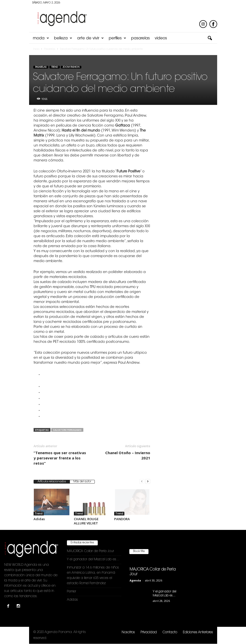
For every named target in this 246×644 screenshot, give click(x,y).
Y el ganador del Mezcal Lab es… (93, 559)
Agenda (135, 580)
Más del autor (82, 482)
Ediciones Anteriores (198, 632)
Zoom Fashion (71, 67)
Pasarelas (140, 38)
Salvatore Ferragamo (67, 430)
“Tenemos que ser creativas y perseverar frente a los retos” (60, 458)
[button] (210, 38)
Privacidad (149, 632)
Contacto (170, 632)
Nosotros (128, 632)
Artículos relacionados (52, 482)
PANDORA (122, 519)
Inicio (36, 49)
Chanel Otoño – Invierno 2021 (128, 455)
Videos (161, 38)
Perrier (72, 592)
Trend (55, 67)
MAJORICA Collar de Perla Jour (90, 551)
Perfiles (117, 38)
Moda (41, 38)
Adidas (39, 519)
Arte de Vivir (90, 38)
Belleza (63, 38)
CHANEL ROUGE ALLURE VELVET (86, 521)
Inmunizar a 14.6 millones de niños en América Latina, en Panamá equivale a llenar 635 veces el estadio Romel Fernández (93, 575)
